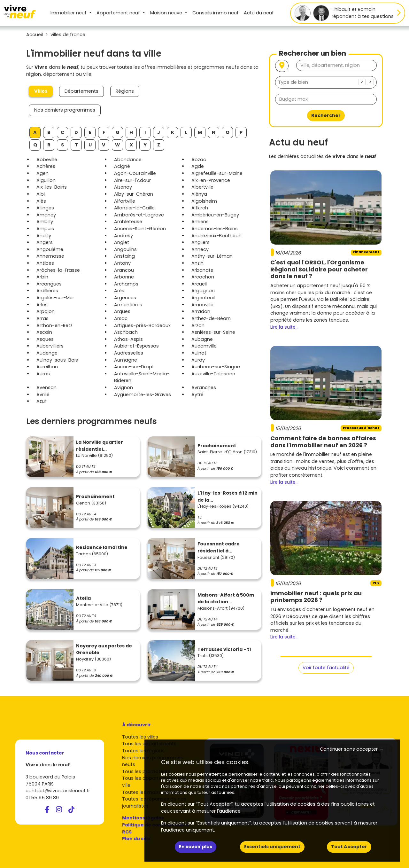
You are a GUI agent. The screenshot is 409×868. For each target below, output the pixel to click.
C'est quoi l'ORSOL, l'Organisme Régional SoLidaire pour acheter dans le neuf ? (319, 269)
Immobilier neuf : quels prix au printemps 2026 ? (316, 597)
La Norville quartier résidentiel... (100, 446)
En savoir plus (196, 847)
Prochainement (217, 446)
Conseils (216, 13)
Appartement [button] (119, 13)
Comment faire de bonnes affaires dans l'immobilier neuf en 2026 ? (323, 442)
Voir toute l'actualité (326, 668)
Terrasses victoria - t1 (224, 649)
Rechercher (326, 115)
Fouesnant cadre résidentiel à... (219, 547)
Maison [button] (167, 13)
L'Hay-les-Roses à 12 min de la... (228, 497)
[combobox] (326, 82)
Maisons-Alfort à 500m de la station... (226, 598)
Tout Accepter (349, 847)
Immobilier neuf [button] (69, 13)
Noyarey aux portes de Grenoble (104, 649)
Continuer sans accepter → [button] (352, 749)
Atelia (83, 598)
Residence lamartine (102, 547)
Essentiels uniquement (272, 847)
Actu (259, 13)
